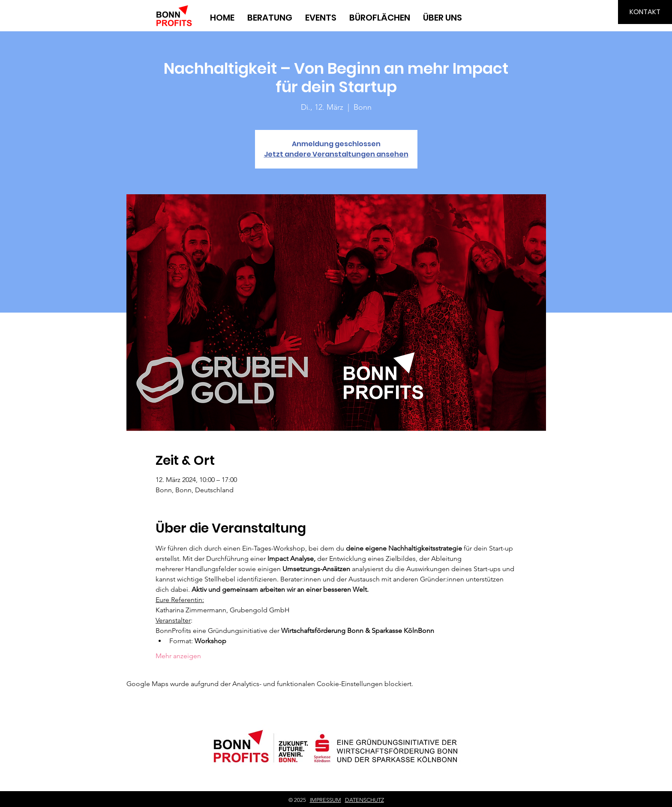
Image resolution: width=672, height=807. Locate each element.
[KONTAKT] (645, 12)
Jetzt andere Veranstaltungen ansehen (336, 154)
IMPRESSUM (325, 800)
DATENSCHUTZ (364, 800)
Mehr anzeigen (178, 656)
